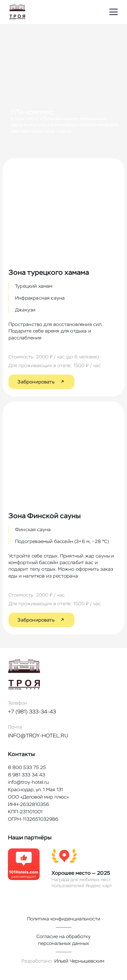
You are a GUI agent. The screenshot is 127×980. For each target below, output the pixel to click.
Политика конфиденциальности (64, 919)
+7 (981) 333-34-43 (32, 712)
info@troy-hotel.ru (38, 736)
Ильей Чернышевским (79, 961)
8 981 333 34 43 (27, 775)
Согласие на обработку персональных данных (63, 940)
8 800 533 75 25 (27, 767)
